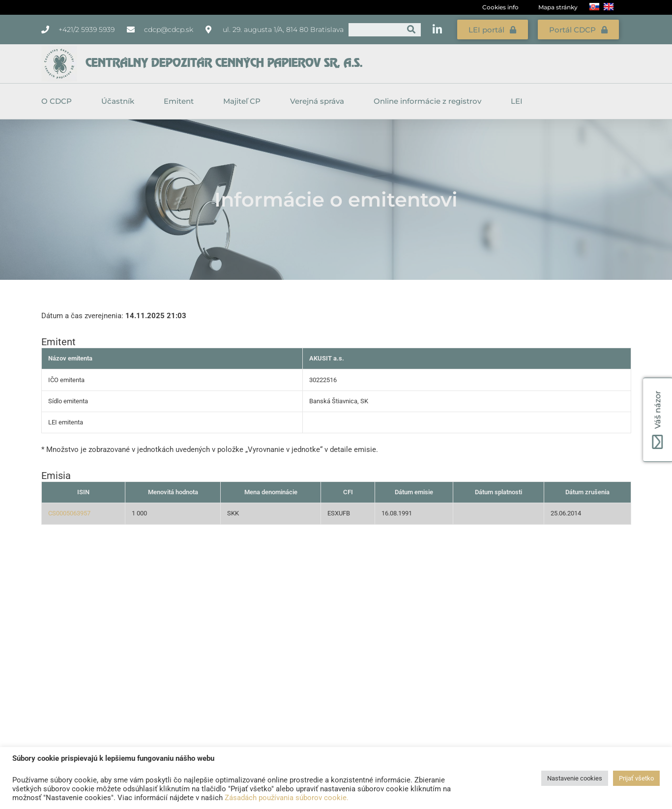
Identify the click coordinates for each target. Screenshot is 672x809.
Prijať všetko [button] (636, 778)
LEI (517, 101)
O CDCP (59, 101)
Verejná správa (320, 101)
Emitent (181, 101)
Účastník (120, 101)
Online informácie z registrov (430, 101)
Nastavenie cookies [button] (575, 778)
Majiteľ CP (244, 101)
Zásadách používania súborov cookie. (287, 798)
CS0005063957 (69, 513)
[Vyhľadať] (411, 29)
